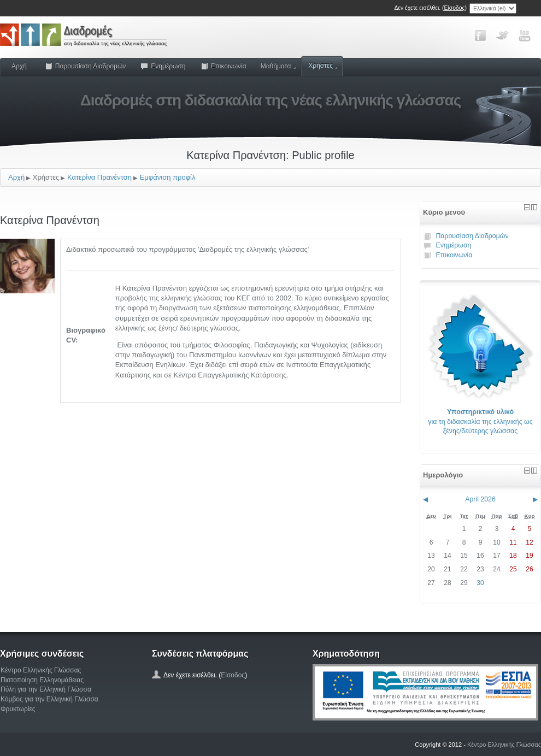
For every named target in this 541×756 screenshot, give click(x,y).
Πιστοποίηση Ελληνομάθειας (42, 680)
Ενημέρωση (163, 66)
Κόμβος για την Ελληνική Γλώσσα (49, 699)
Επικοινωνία (223, 66)
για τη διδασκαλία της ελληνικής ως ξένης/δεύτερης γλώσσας (480, 421)
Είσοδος (455, 8)
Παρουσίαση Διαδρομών (85, 66)
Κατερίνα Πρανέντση (99, 177)
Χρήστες (323, 66)
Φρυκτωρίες (18, 709)
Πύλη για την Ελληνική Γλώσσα (46, 689)
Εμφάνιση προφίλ (168, 177)
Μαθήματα (278, 66)
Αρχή (19, 66)
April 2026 (480, 499)
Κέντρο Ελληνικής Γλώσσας (41, 670)
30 (480, 583)
